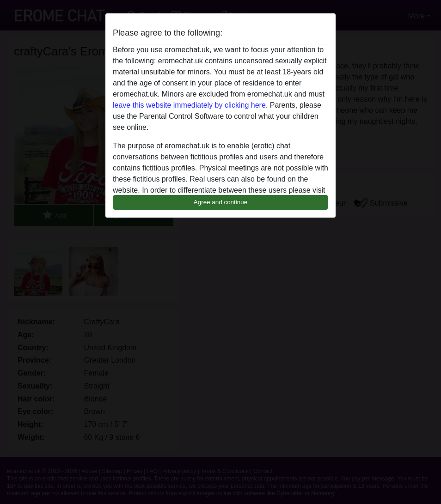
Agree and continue (220, 202)
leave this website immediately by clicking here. (190, 105)
